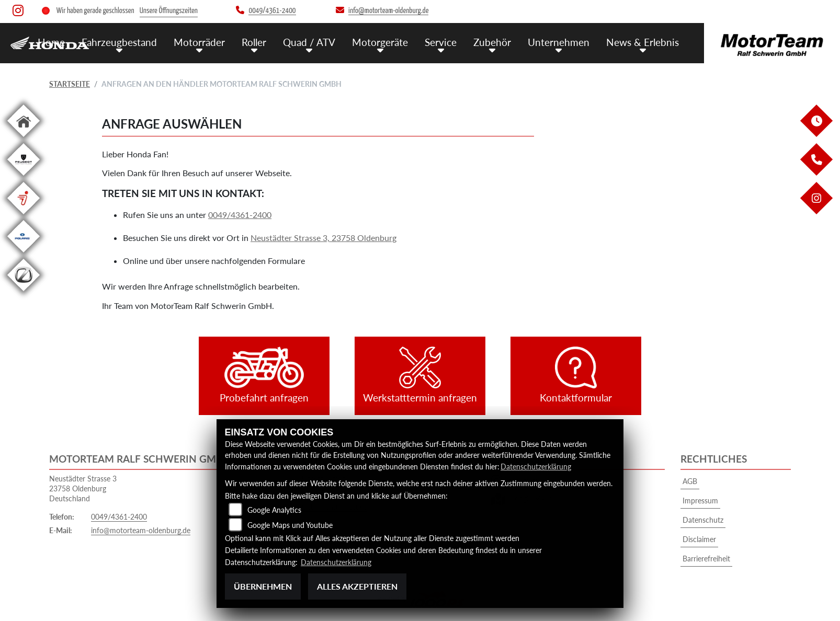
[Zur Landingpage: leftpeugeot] (24, 177)
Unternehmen (559, 42)
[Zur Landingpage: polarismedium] (24, 254)
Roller (254, 42)
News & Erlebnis (643, 42)
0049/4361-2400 (240, 215)
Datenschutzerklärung (536, 467)
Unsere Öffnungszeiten (169, 11)
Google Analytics (274, 510)
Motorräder (199, 42)
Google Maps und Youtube (290, 525)
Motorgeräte (380, 42)
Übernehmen (263, 586)
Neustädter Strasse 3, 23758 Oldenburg (323, 238)
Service (441, 42)
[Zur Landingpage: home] (24, 139)
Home (51, 42)
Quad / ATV (309, 42)
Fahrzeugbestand (119, 42)
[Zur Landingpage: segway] (24, 216)
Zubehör (492, 42)
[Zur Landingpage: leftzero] (24, 293)
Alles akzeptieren (357, 586)
